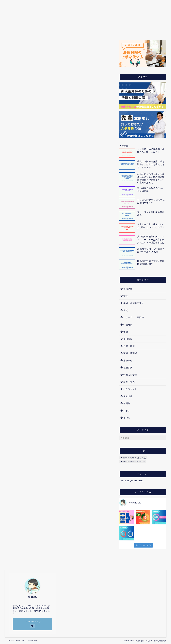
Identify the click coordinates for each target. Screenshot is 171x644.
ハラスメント (130, 389)
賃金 (126, 296)
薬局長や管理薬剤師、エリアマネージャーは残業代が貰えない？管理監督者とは (151, 239)
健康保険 (128, 289)
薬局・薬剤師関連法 (134, 303)
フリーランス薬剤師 (134, 317)
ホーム (17, 31)
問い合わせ (33, 641)
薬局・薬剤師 (35, 31)
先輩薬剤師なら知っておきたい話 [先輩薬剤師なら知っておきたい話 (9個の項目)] (134, 458)
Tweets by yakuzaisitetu (131, 481)
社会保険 (88, 31)
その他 (127, 418)
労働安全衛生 (130, 375)
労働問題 (55, 31)
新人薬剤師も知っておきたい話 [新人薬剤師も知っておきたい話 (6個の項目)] (133, 462)
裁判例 (139, 31)
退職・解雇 (129, 346)
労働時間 (128, 325)
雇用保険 (128, 339)
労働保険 (71, 31)
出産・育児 (106, 31)
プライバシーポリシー (16, 641)
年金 (126, 332)
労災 (126, 310)
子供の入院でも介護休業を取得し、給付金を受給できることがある (151, 164)
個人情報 (124, 31)
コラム (154, 31)
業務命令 (128, 360)
